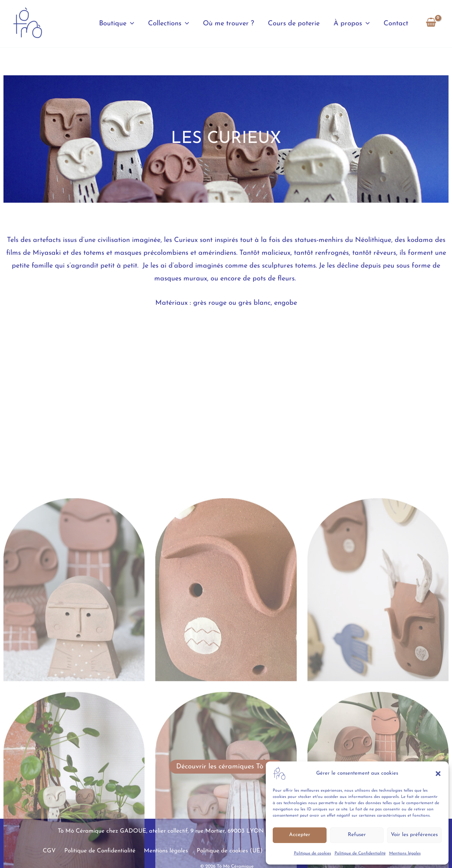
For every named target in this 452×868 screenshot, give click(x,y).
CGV (57, 851)
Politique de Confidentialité (360, 853)
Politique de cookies (313, 853)
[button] (438, 774)
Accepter (300, 835)
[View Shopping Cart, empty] (431, 23)
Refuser (357, 835)
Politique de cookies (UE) (230, 851)
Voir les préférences (414, 835)
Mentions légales (405, 853)
